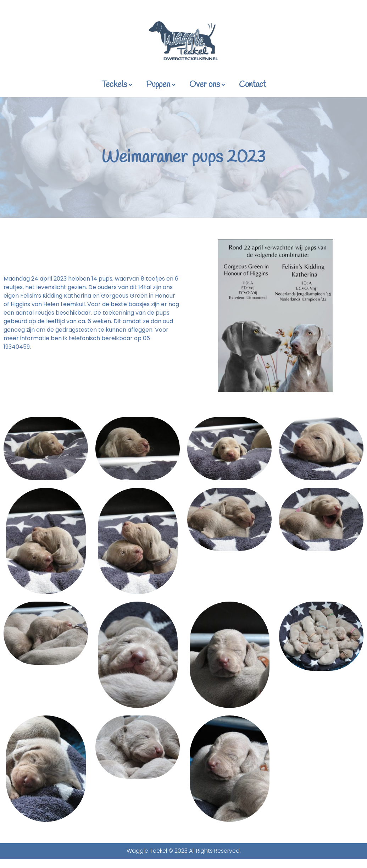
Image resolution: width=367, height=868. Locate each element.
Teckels (117, 85)
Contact (252, 85)
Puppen (161, 85)
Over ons (207, 85)
